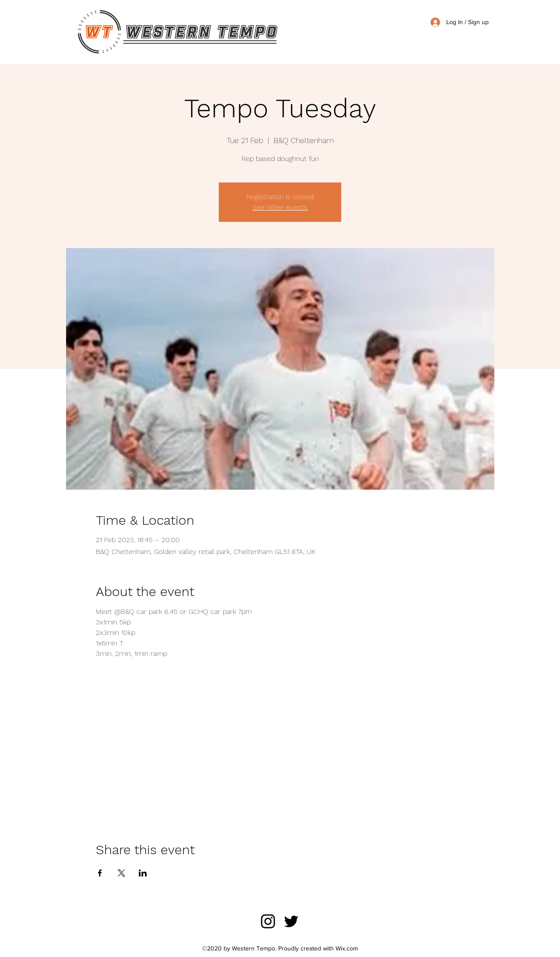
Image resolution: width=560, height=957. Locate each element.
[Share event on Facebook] (100, 873)
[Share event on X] (121, 873)
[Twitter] (291, 921)
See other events (280, 207)
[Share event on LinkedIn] (143, 873)
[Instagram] (268, 921)
